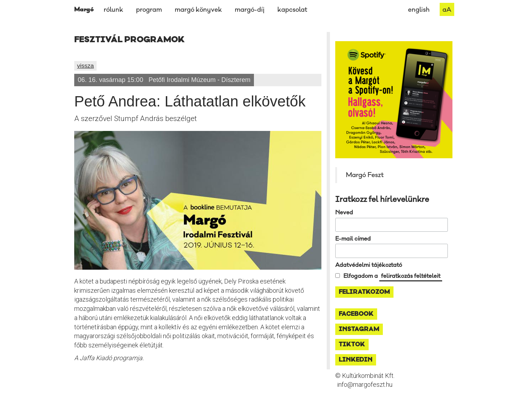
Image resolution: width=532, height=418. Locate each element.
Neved (344, 213)
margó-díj (250, 10)
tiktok (352, 345)
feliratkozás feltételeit (411, 276)
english (419, 10)
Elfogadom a (393, 276)
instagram (359, 329)
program (149, 10)
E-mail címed (353, 239)
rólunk (113, 10)
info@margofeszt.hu (365, 384)
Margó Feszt (365, 175)
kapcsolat (292, 10)
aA (447, 10)
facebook (356, 314)
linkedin (356, 360)
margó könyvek (198, 10)
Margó (84, 10)
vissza (85, 66)
